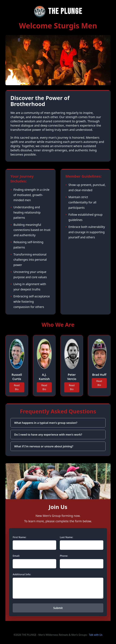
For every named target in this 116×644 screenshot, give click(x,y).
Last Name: (66, 537)
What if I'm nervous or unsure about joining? (44, 446)
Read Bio (17, 387)
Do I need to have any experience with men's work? (48, 435)
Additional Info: (22, 574)
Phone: (64, 556)
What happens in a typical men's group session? (46, 423)
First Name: (19, 537)
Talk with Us (96, 635)
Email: (16, 556)
